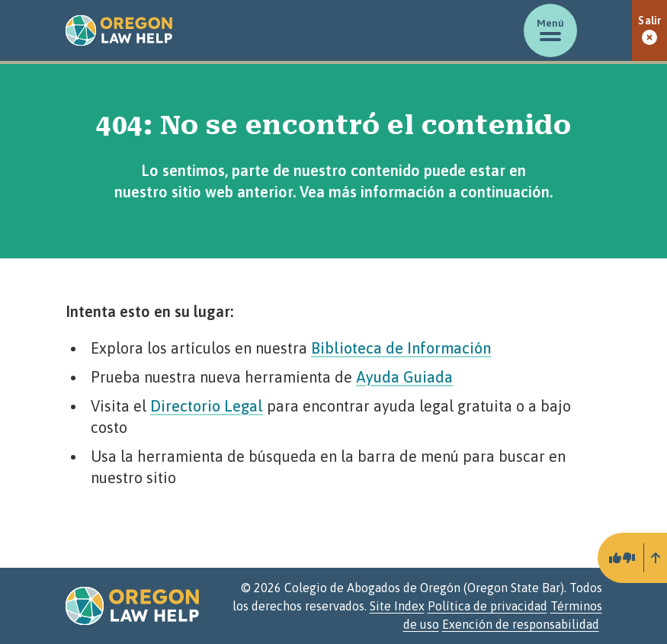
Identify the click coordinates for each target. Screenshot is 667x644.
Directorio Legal (207, 406)
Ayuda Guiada (404, 377)
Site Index (397, 606)
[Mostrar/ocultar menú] (550, 30)
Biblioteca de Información (401, 348)
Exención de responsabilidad (521, 624)
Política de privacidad (487, 606)
